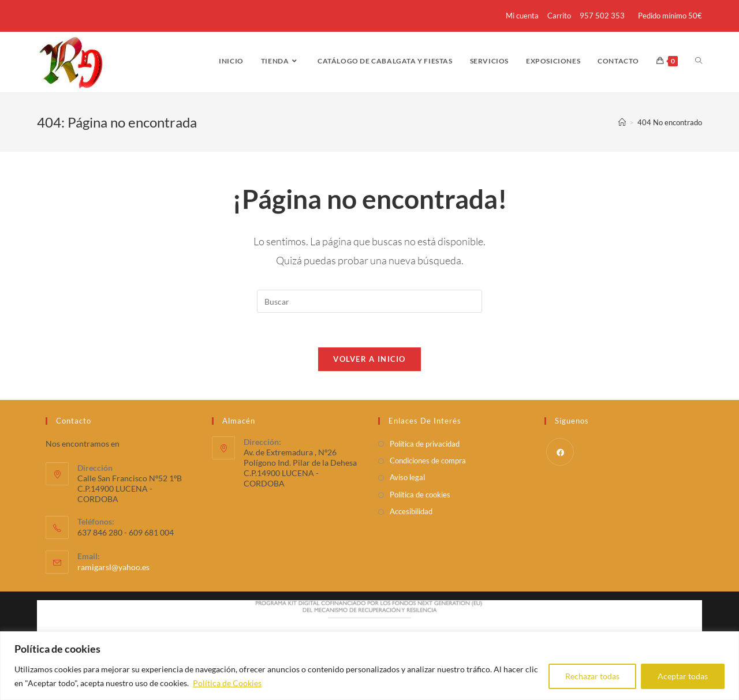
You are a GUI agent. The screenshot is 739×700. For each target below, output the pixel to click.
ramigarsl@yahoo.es (113, 568)
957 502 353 (602, 16)
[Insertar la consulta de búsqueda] (369, 301)
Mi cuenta (522, 16)
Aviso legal (407, 478)
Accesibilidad (411, 512)
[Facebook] (560, 452)
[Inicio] (622, 122)
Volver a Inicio (369, 359)
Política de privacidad (425, 444)
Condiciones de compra (428, 461)
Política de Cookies (227, 683)
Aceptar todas (683, 676)
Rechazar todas (592, 676)
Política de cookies (420, 495)
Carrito (559, 16)
